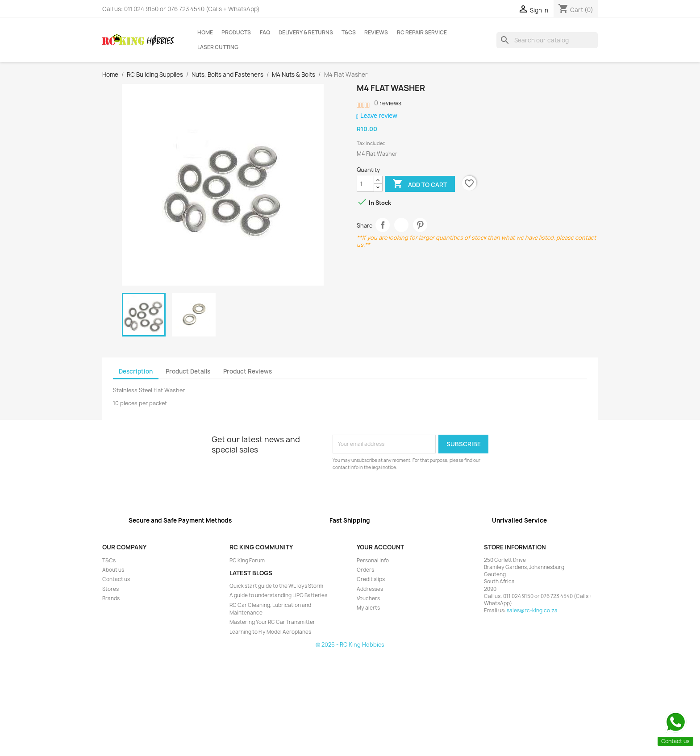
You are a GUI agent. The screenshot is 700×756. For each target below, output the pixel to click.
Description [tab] (136, 371)
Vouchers (368, 598)
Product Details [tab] (188, 371)
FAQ (265, 33)
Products (236, 33)
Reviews (376, 33)
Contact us (116, 579)
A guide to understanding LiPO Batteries (278, 595)
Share (383, 225)
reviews (388, 103)
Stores (110, 589)
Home (205, 33)
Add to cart (420, 184)
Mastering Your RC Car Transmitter (272, 622)
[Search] (547, 40)
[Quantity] (365, 184)
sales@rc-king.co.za (532, 611)
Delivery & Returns (306, 33)
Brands (111, 598)
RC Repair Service (422, 33)
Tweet (402, 225)
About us (113, 570)
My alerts (368, 608)
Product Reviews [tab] (248, 371)
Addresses (370, 589)
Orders (365, 570)
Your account (380, 547)
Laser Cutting (218, 47)
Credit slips (371, 579)
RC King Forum (247, 561)
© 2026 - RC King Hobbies (350, 645)
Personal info (373, 561)
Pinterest (420, 225)
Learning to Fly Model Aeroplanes (270, 632)
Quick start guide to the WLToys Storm (276, 586)
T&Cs (349, 33)
